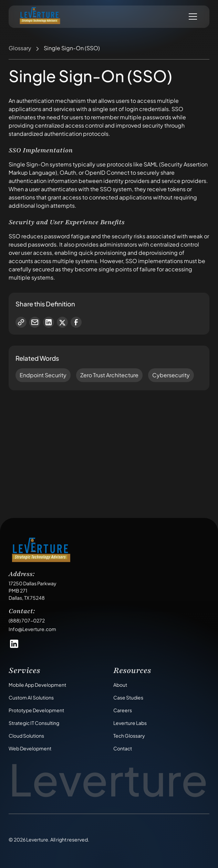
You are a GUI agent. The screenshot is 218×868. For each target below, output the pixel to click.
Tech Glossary (129, 736)
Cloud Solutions (26, 736)
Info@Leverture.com (32, 629)
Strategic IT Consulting (34, 723)
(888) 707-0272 (27, 620)
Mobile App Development (37, 685)
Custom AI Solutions (31, 697)
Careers (123, 710)
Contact (123, 748)
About (120, 685)
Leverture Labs (130, 723)
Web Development (30, 748)
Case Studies (128, 697)
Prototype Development (36, 710)
